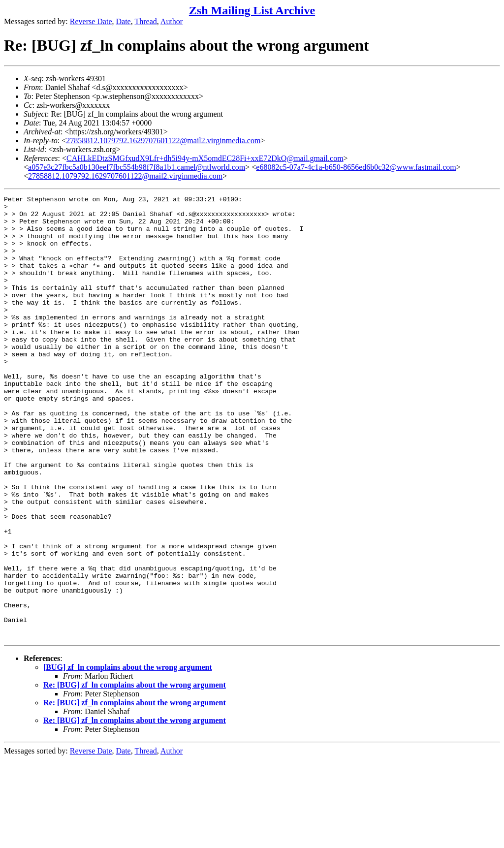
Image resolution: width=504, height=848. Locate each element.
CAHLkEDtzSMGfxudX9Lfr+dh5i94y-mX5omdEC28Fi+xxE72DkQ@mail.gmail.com (205, 158)
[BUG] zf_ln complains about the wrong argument (128, 756)
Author (172, 21)
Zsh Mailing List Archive (252, 10)
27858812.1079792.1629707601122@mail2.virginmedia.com (163, 141)
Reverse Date (91, 21)
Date (124, 21)
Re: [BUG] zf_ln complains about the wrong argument (135, 773)
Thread (145, 21)
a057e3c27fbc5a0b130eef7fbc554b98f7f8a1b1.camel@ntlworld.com (137, 167)
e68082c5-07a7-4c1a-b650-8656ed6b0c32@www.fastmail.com (356, 167)
